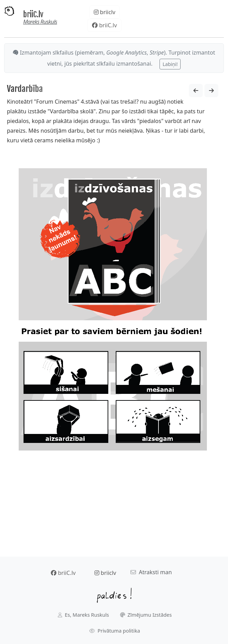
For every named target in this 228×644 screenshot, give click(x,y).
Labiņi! (170, 64)
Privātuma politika (115, 631)
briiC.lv (33, 14)
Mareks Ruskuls (40, 22)
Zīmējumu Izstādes (146, 615)
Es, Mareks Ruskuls (83, 615)
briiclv (105, 12)
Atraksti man (151, 572)
